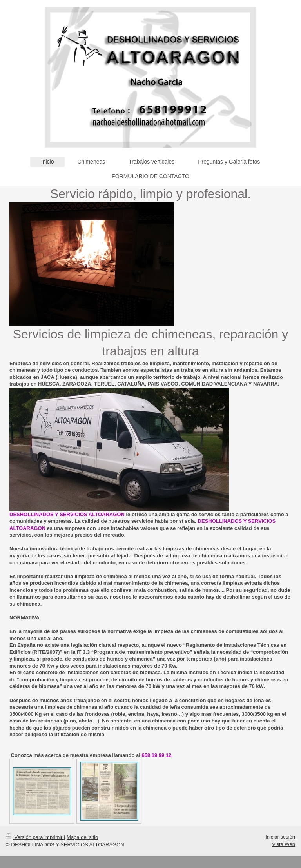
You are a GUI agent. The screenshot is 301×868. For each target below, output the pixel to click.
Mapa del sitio (82, 837)
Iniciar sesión (280, 837)
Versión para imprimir (35, 837)
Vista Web (284, 844)
